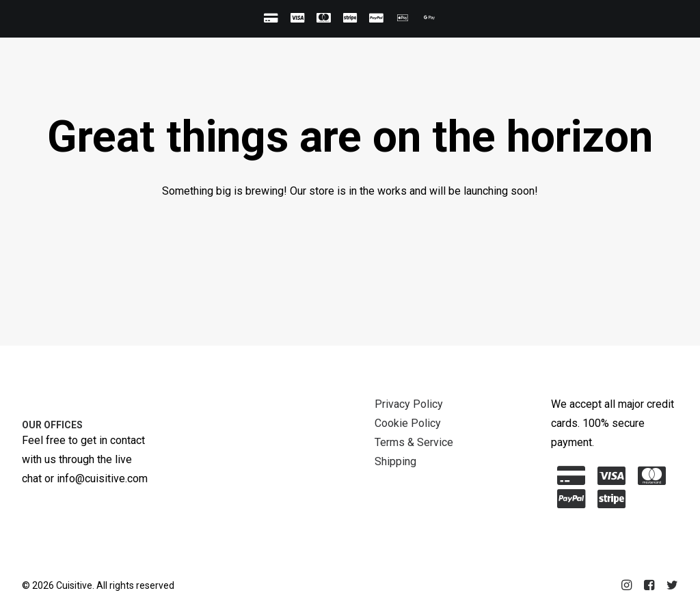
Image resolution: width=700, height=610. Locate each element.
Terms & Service (414, 442)
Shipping (395, 461)
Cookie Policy (408, 423)
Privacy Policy (409, 404)
